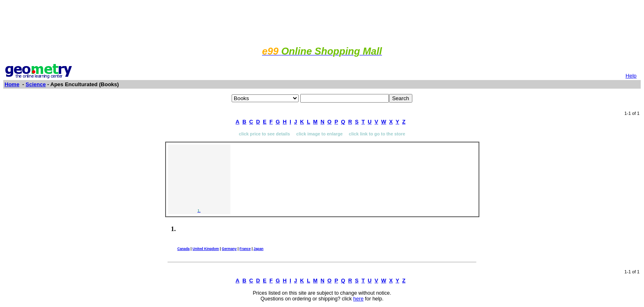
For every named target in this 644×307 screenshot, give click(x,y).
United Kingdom (206, 249)
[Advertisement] (322, 22)
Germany (229, 249)
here (358, 299)
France (245, 249)
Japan (258, 249)
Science (36, 84)
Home (12, 84)
